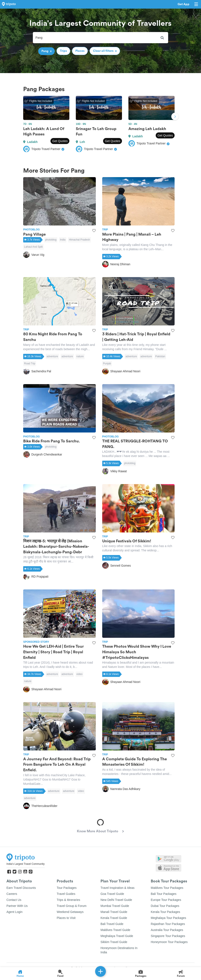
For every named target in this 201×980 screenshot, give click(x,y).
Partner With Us (17, 906)
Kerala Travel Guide (114, 918)
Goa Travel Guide (112, 894)
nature (80, 356)
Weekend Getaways (70, 912)
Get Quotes (60, 141)
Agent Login (14, 912)
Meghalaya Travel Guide (117, 936)
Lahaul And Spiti (33, 247)
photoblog (51, 240)
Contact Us (14, 900)
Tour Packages (67, 888)
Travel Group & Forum (72, 906)
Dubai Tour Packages (165, 906)
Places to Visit (66, 918)
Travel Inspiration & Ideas (117, 888)
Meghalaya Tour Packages (168, 918)
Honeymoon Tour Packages (169, 942)
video (80, 674)
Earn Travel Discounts (21, 888)
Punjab (107, 363)
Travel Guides (66, 894)
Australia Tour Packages (167, 930)
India (63, 240)
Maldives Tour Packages (167, 888)
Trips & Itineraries (68, 900)
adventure (52, 356)
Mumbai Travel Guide (115, 906)
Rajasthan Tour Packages (168, 924)
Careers (12, 894)
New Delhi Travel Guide (116, 900)
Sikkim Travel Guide (114, 942)
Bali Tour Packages (164, 894)
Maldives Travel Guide (115, 930)
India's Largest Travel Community (26, 864)
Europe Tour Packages (166, 900)
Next (175, 117)
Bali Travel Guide (112, 924)
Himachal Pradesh (79, 240)
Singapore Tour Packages (168, 936)
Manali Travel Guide (114, 912)
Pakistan (160, 356)
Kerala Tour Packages (165, 912)
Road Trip (30, 363)
